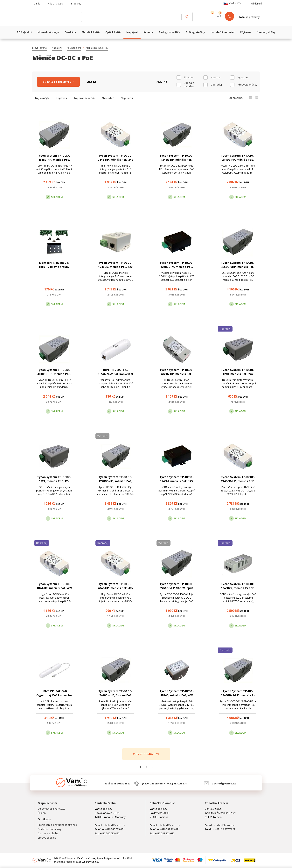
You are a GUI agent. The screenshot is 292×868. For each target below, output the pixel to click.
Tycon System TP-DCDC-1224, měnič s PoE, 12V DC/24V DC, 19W (54, 481)
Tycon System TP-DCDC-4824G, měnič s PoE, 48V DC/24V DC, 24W (177, 695)
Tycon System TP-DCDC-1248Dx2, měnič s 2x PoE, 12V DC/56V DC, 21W (238, 588)
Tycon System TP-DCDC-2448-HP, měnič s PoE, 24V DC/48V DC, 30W (115, 160)
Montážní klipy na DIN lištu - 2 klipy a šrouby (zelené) (54, 267)
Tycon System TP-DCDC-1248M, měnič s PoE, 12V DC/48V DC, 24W (177, 481)
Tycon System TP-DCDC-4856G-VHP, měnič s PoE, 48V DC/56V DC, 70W (238, 267)
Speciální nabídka (189, 85)
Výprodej (243, 77)
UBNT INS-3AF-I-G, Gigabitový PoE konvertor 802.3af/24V (115, 374)
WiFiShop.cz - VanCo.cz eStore (55, 17)
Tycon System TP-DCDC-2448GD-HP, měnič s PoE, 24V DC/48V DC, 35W (238, 481)
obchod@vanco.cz (224, 783)
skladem (189, 77)
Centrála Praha (105, 803)
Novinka (216, 77)
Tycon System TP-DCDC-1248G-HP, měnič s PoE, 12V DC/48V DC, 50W (177, 160)
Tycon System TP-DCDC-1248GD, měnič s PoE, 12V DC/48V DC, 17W (115, 267)
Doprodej (216, 85)
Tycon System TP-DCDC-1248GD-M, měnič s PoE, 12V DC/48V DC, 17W (177, 267)
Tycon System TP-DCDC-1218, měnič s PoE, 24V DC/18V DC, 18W (238, 374)
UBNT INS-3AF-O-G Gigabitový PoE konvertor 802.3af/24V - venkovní (54, 695)
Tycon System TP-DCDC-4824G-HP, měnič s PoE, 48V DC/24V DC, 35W (177, 374)
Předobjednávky (247, 85)
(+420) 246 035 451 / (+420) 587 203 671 (164, 783)
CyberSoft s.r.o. (90, 862)
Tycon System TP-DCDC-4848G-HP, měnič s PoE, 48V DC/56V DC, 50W (54, 160)
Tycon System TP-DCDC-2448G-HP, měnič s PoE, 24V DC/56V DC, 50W (238, 160)
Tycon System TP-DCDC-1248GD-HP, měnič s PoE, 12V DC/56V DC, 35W (115, 481)
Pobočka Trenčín (216, 803)
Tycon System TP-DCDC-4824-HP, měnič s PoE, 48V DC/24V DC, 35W (54, 588)
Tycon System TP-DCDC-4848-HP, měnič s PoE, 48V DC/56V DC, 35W (115, 588)
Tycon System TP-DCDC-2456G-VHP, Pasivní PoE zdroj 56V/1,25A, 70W (115, 695)
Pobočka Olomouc (162, 803)
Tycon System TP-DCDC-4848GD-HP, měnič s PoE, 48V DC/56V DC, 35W (54, 374)
